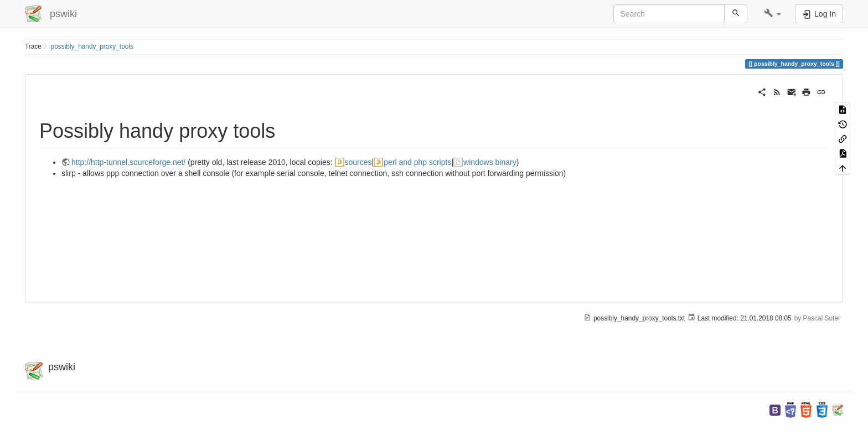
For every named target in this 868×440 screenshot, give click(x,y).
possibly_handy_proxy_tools (92, 46)
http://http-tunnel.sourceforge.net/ (128, 162)
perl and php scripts (417, 162)
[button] (773, 14)
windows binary (490, 162)
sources (358, 162)
